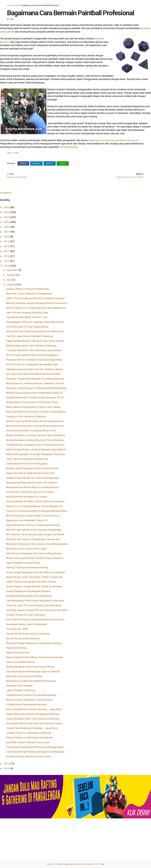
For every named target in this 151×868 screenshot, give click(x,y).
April (9, 280)
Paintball (17, 5)
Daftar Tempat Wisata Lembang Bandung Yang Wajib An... (37, 449)
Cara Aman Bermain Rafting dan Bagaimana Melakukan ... (36, 752)
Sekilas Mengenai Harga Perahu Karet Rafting (30, 667)
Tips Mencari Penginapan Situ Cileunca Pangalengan (34, 553)
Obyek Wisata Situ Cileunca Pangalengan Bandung (33, 714)
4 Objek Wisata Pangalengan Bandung (26, 704)
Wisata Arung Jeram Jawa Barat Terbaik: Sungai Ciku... (35, 577)
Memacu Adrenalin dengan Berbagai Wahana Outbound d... (37, 303)
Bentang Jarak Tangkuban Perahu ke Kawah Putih (32, 468)
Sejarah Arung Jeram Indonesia (23, 638)
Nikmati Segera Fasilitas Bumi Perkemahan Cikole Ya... (35, 393)
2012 (7, 768)
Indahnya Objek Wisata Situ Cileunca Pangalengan (33, 478)
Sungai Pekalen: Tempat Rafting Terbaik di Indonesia (34, 586)
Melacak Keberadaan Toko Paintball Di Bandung (31, 346)
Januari (11, 285)
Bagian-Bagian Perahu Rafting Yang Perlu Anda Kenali (34, 657)
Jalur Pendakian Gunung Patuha (23, 563)
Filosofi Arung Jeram (17, 629)
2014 (7, 266)
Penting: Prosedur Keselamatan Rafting (27, 567)
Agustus (11, 275)
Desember (12, 270)
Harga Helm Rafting (16, 648)
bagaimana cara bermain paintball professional (113, 140)
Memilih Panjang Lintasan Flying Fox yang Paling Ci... (34, 516)
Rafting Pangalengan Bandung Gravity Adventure (76, 864)
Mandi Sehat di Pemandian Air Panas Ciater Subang (33, 407)
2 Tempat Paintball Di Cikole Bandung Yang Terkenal (34, 350)
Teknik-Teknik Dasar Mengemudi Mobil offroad (31, 582)
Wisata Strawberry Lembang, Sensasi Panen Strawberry (36, 435)
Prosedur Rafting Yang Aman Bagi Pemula (28, 756)
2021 (7, 232)
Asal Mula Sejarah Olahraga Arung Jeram (28, 742)
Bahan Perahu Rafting (17, 653)
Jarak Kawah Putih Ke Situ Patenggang (27, 464)
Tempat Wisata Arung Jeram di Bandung (28, 634)
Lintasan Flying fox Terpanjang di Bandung (29, 733)
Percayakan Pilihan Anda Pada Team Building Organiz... (35, 723)
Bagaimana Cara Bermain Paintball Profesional (31, 681)
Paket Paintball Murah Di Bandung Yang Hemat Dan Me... (36, 341)
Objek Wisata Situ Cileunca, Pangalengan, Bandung (33, 525)
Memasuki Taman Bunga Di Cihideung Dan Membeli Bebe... (37, 388)
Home (9, 5)
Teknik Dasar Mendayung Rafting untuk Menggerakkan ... (36, 747)
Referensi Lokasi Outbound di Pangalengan (29, 294)
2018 (7, 246)
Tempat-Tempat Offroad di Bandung (25, 615)
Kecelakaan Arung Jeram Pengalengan (27, 624)
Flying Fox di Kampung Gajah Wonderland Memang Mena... (37, 511)
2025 (7, 212)
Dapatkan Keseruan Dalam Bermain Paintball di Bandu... (35, 369)
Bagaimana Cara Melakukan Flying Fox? (27, 520)
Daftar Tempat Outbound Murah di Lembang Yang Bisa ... (36, 298)
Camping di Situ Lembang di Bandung (26, 416)
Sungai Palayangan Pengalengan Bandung (28, 591)
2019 (7, 241)
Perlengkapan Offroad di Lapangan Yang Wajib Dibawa (35, 322)
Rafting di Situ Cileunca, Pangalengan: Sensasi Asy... (34, 539)
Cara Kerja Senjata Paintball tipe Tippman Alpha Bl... (33, 671)
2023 (7, 222)
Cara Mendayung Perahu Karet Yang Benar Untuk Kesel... (36, 601)
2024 (7, 217)
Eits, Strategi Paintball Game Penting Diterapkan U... (33, 355)
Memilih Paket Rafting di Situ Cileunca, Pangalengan (34, 530)
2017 (7, 251)
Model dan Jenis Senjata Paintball (24, 676)
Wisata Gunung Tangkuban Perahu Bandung (29, 700)
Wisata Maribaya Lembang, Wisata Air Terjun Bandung (35, 440)
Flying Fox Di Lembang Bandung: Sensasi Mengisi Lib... (35, 506)
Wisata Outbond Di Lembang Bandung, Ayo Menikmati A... (37, 308)
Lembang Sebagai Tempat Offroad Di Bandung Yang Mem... (38, 610)
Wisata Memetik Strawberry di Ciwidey (27, 497)
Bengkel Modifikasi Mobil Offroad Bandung (29, 596)
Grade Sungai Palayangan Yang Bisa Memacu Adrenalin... (36, 572)
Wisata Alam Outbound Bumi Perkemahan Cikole (32, 402)
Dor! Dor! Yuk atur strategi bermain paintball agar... (33, 364)
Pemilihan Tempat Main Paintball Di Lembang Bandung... (36, 379)
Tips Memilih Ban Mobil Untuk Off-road (27, 317)
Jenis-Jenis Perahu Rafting (20, 662)
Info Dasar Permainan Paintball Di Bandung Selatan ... (34, 374)
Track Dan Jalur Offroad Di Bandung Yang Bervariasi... (35, 605)
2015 (7, 261)
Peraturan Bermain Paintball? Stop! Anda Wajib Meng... (35, 360)
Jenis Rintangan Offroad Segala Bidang (27, 327)
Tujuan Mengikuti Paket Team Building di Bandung (32, 719)
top (102, 864)
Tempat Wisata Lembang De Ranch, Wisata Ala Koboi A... (36, 445)
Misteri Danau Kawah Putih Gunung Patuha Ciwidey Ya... (36, 558)
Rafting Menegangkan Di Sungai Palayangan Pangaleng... (36, 454)
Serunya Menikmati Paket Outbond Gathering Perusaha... (36, 501)
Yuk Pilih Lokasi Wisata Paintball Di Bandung (29, 336)
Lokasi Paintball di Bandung (21, 690)
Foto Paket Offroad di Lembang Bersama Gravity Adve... (36, 619)
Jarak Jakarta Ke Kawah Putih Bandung (27, 459)
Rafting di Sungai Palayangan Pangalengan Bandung (34, 643)
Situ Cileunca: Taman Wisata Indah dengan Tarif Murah (35, 534)
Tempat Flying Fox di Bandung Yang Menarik (29, 737)
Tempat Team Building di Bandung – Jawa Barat (32, 728)
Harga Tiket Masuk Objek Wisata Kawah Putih (30, 473)
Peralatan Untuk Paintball (19, 686)
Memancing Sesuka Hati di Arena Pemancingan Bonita (35, 426)
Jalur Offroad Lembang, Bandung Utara (27, 313)
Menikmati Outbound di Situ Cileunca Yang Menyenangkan (37, 544)
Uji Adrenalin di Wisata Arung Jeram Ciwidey (30, 492)
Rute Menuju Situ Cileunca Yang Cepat (26, 549)
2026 (7, 207)
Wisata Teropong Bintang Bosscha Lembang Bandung (35, 421)
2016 (7, 256)
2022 (7, 227)
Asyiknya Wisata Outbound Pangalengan (27, 289)
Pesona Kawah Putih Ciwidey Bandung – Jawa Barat (34, 709)
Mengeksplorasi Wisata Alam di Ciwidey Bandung (32, 487)
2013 (7, 764)
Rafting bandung (69, 147)
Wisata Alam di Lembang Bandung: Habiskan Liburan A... (36, 383)
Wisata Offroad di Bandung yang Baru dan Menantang (35, 331)
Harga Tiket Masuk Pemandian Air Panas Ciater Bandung (36, 412)
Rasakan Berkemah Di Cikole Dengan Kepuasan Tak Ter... (36, 397)
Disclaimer (6, 193)
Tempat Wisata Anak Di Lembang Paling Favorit (31, 431)
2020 (7, 237)
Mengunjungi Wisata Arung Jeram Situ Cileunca (31, 483)
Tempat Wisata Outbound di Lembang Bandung (31, 695)
